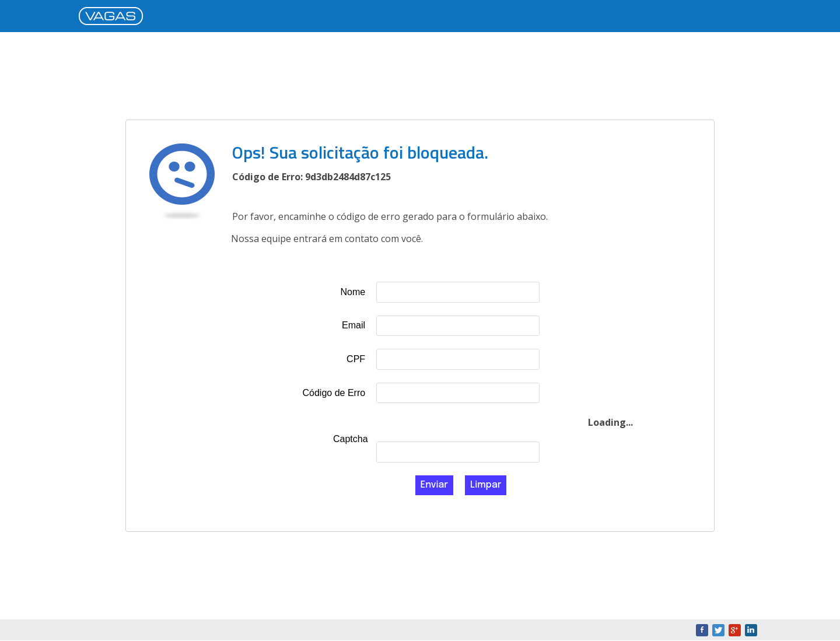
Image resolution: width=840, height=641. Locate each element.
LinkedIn (751, 630)
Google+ (735, 630)
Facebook (702, 630)
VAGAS (114, 17)
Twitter (718, 630)
